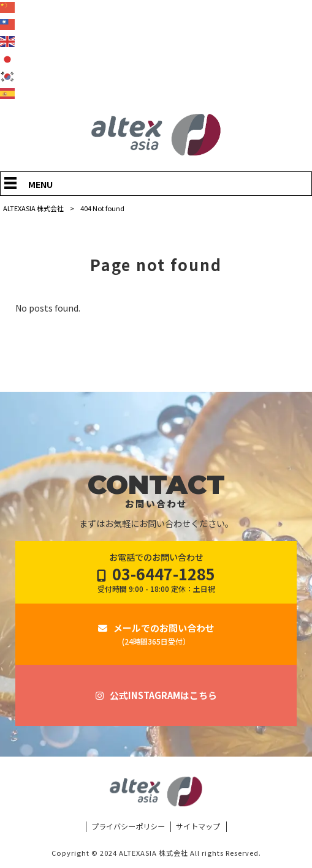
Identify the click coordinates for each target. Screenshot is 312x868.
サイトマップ (198, 827)
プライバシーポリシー (128, 827)
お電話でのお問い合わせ (156, 573)
